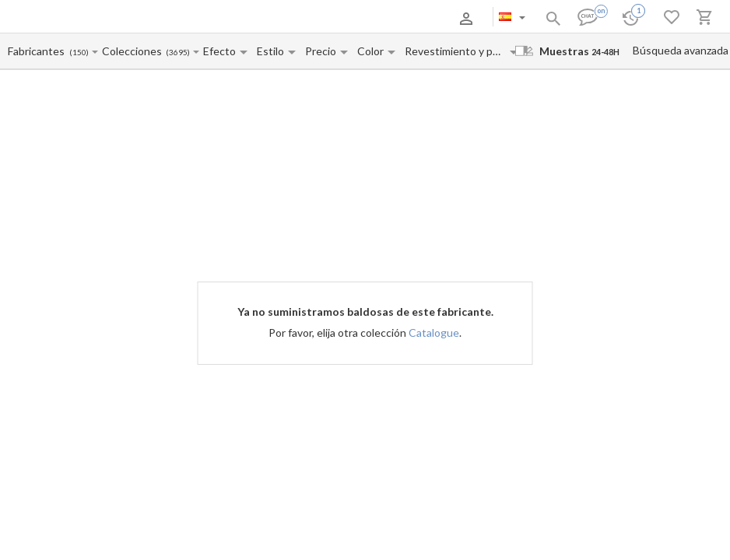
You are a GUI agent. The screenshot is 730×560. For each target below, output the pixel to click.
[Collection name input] (134, 51)
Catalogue (434, 332)
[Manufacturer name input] (38, 51)
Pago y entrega (168, 18)
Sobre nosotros (98, 18)
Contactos (228, 18)
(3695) (178, 52)
